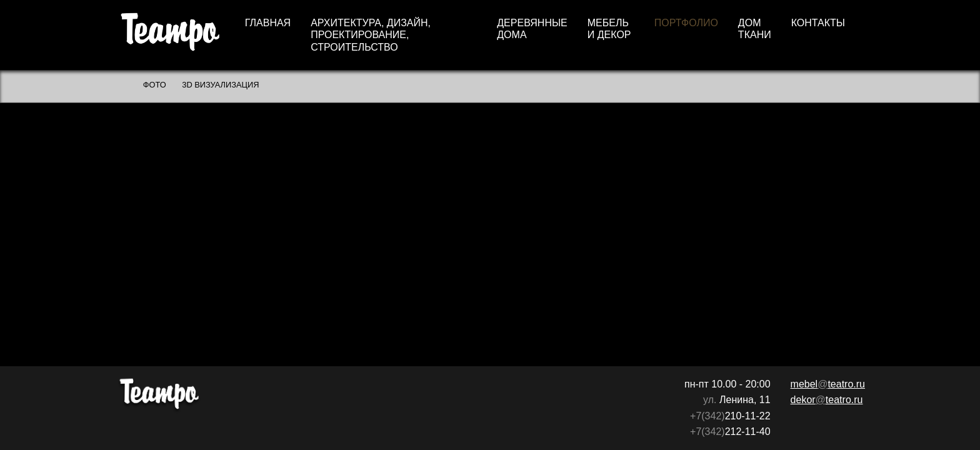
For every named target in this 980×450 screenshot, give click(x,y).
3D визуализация (220, 85)
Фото (155, 85)
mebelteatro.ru (828, 384)
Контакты (818, 23)
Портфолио (686, 23)
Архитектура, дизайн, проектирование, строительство (371, 35)
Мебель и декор (609, 29)
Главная (268, 23)
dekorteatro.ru (827, 400)
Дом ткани (755, 29)
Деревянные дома (532, 29)
